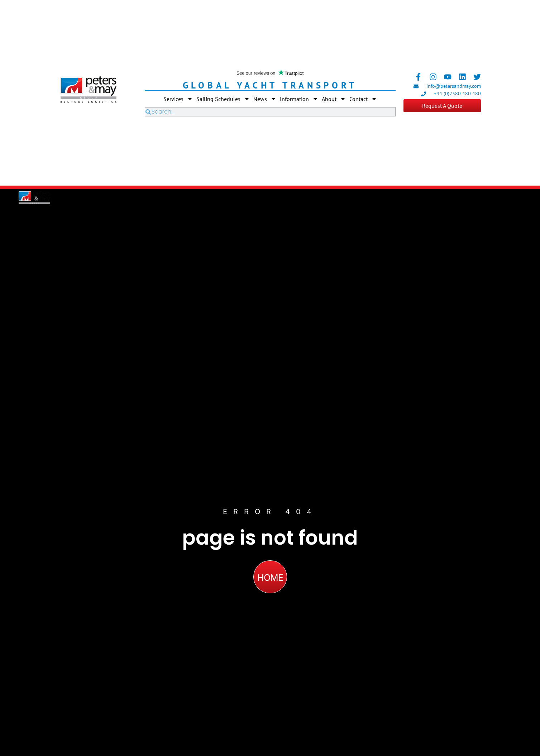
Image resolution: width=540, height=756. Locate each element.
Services (178, 99)
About (334, 99)
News (265, 99)
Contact (363, 99)
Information (299, 99)
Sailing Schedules (223, 99)
